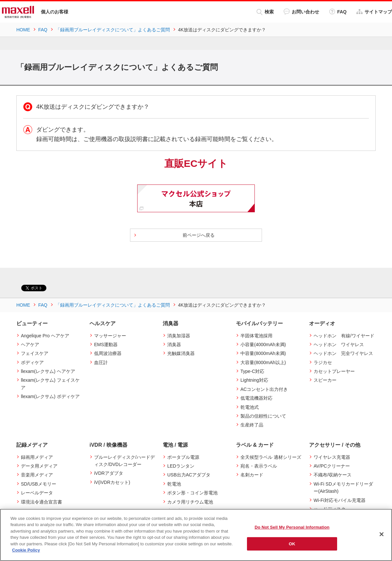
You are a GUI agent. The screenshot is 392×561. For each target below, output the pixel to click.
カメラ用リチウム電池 (190, 502)
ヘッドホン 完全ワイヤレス (343, 353)
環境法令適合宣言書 (41, 502)
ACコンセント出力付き (264, 389)
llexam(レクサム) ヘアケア (48, 371)
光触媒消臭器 (181, 353)
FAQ (338, 12)
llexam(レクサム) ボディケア (50, 396)
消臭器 (174, 345)
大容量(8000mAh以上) (263, 362)
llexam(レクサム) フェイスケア (50, 384)
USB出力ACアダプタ (189, 475)
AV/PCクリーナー (332, 466)
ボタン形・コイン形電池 (192, 493)
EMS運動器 (106, 345)
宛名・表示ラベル (259, 466)
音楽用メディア (37, 475)
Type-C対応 (252, 371)
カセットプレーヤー (334, 371)
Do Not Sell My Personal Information (292, 527)
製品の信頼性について (263, 416)
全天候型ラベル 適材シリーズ (271, 457)
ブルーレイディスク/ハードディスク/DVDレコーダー (124, 461)
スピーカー (325, 380)
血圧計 (101, 362)
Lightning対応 (254, 380)
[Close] (382, 534)
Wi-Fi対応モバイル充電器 (340, 500)
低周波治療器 (108, 353)
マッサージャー (110, 336)
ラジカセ (323, 362)
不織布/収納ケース (333, 475)
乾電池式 (250, 407)
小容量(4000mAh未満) (263, 345)
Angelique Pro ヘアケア (45, 336)
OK (292, 544)
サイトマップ (374, 12)
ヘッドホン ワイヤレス (339, 345)
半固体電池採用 (256, 336)
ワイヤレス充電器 (332, 457)
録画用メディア (37, 457)
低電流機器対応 (256, 398)
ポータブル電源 (183, 457)
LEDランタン (181, 466)
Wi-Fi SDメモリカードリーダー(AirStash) (343, 488)
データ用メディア (39, 466)
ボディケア (32, 362)
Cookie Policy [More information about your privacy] (26, 550)
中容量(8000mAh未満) (263, 353)
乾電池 (174, 484)
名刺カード (252, 475)
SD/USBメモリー (39, 484)
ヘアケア (30, 345)
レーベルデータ (37, 493)
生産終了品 (252, 425)
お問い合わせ (301, 12)
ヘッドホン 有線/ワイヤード (344, 336)
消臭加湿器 (179, 336)
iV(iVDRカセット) (112, 482)
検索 (265, 12)
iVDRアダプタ (109, 473)
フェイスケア (35, 353)
